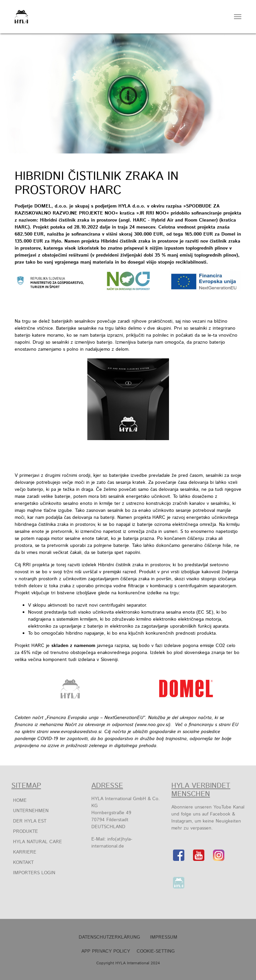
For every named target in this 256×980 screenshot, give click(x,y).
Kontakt (23, 863)
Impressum (164, 937)
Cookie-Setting (156, 951)
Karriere (25, 852)
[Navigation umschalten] (238, 17)
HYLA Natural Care (37, 842)
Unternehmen (31, 811)
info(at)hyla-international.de (112, 843)
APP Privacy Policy (106, 951)
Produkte (25, 832)
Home (20, 800)
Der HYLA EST (30, 821)
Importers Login (34, 873)
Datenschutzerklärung (109, 937)
